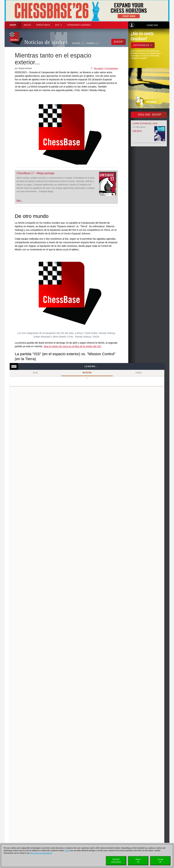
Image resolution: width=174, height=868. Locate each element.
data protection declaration (41, 853)
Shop (13, 25)
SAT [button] (59, 25)
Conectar (152, 25)
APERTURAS (43, 25)
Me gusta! (99, 68)
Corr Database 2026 (145, 123)
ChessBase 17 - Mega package (35, 173)
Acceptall (160, 861)
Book (36, 373)
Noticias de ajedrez (46, 42)
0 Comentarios (111, 68)
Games (139, 373)
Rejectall (138, 861)
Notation (87, 373)
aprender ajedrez (79, 25)
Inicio (27, 25)
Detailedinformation (116, 861)
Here (67, 850)
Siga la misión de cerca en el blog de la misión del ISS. (73, 346)
